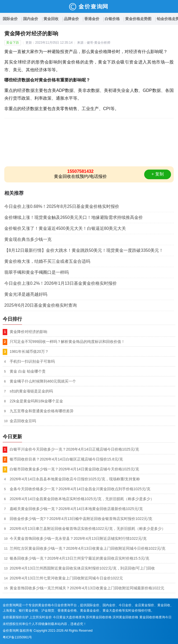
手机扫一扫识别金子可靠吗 (32, 361)
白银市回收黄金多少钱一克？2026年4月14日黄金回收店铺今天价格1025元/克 (74, 469)
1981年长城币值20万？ (29, 351)
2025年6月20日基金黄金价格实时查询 (41, 305)
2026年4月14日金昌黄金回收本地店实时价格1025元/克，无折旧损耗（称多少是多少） (82, 499)
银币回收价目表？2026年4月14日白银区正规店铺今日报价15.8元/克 (66, 459)
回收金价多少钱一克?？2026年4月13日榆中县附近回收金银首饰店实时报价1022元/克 (81, 519)
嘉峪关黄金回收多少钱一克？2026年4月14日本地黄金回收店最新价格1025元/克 (76, 509)
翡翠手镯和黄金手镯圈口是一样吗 (37, 272)
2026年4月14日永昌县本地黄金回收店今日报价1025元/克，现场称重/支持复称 (75, 479)
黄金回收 (51, 19)
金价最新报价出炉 (16, 617)
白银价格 (112, 19)
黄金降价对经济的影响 (28, 332)
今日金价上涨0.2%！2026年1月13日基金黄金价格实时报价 (61, 283)
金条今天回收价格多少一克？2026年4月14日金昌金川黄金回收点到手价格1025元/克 (80, 489)
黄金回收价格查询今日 (155, 617)
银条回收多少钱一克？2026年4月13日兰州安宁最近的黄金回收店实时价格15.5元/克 (79, 558)
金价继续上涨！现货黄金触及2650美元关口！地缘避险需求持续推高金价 (74, 217)
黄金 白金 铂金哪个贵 (28, 371)
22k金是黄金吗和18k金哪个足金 (36, 401)
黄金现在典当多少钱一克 (28, 239)
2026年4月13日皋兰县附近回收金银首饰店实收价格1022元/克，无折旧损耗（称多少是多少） (88, 529)
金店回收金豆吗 (23, 421)
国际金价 (10, 19)
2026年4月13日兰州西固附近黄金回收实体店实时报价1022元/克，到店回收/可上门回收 (82, 568)
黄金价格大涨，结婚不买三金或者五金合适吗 (47, 261)
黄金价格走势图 (138, 19)
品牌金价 (71, 19)
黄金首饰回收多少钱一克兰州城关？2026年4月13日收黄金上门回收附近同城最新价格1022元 (87, 588)
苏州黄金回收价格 (99, 617)
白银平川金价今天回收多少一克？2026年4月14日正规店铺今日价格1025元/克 (74, 449)
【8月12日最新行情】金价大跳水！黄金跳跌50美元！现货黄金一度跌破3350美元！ (84, 250)
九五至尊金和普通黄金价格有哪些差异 (42, 411)
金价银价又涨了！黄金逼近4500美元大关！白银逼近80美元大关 (65, 228)
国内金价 (31, 19)
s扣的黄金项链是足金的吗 (31, 391)
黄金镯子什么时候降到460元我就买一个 (43, 381)
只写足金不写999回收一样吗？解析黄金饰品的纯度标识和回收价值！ (67, 342)
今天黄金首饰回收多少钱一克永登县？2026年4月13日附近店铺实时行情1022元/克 (78, 538)
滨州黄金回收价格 (125, 617)
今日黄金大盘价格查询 (69, 617)
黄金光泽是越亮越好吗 (26, 294)
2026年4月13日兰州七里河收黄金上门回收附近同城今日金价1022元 (66, 578)
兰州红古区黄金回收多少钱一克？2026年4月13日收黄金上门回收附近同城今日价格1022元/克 (88, 548)
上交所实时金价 (41, 617)
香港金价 (92, 19)
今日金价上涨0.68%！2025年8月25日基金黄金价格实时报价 (62, 206)
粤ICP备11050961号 (17, 637)
